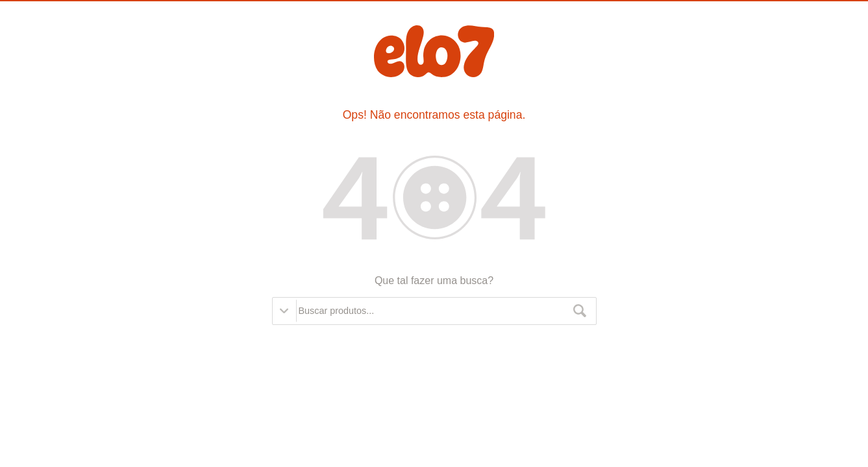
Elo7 (434, 51)
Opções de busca (284, 311)
